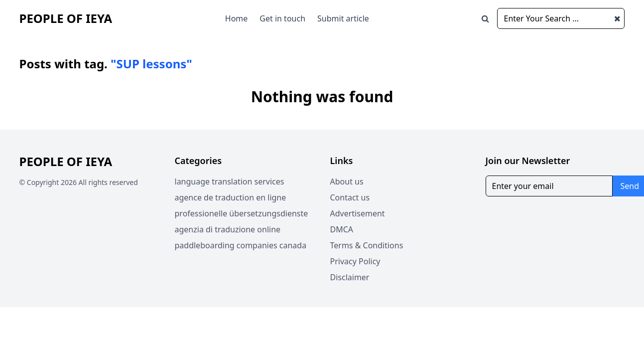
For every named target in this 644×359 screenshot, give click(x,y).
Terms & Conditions (367, 245)
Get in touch (282, 18)
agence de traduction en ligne (231, 197)
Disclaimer (350, 277)
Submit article (343, 18)
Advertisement (358, 213)
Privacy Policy (355, 261)
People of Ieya (66, 18)
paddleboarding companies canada (241, 245)
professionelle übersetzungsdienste (242, 213)
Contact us (350, 197)
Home (237, 18)
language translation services (230, 181)
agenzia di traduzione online (228, 229)
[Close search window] (617, 18)
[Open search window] (485, 18)
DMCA (342, 229)
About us (347, 181)
